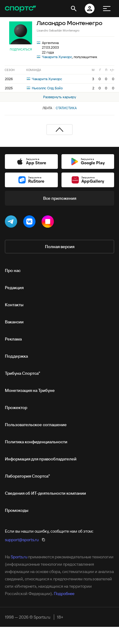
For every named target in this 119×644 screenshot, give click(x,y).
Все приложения (60, 198)
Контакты (14, 305)
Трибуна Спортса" (22, 373)
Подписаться (21, 49)
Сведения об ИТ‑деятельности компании (45, 493)
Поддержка (16, 356)
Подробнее (64, 594)
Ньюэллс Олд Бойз (45, 88)
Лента (47, 108)
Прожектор (16, 408)
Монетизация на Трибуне (30, 390)
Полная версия (60, 247)
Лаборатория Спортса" (27, 476)
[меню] (107, 9)
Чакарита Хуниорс (57, 57)
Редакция (14, 288)
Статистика (66, 108)
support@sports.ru (22, 540)
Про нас (13, 270)
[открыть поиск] (74, 9)
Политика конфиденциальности (36, 442)
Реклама (13, 339)
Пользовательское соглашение (36, 425)
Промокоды (17, 510)
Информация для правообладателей (41, 459)
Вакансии (14, 322)
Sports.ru (19, 557)
